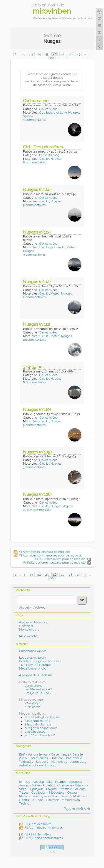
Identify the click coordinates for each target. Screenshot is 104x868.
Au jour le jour (38, 755)
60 (52, 58)
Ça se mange (60, 755)
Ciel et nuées (48, 109)
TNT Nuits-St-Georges (35, 665)
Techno (24, 804)
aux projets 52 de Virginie (42, 717)
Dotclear (57, 758)
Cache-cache (36, 101)
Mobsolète (57, 793)
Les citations (33, 686)
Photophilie (74, 758)
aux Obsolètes (35, 732)
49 (78, 54)
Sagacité (42, 762)
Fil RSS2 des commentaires (44, 838)
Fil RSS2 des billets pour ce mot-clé (60, 559)
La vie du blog (49, 155)
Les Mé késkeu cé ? (38, 689)
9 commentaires (34, 255)
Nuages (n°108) (37, 494)
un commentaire (35, 340)
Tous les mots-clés (77, 809)
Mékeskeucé (71, 800)
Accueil (24, 608)
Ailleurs (80, 789)
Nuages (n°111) (36, 324)
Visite (23, 789)
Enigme (51, 789)
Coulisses (76, 782)
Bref (22, 755)
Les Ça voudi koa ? (38, 693)
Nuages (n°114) (37, 190)
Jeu (28, 782)
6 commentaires (34, 162)
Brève (36, 785)
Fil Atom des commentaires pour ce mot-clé (50, 556)
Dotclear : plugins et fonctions (40, 661)
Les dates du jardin (32, 658)
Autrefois (26, 765)
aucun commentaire (37, 510)
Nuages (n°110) (37, 410)
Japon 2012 (78, 762)
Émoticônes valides (33, 651)
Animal (24, 785)
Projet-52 (49, 785)
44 (39, 54)
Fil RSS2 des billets (38, 834)
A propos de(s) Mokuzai (36, 675)
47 (63, 54)
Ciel (42, 159)
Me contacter (29, 636)
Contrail (25, 800)
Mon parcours (29, 630)
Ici (57, 113)
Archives (39, 608)
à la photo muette (37, 721)
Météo (71, 247)
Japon (66, 796)
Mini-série (65, 785)
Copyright (26, 626)
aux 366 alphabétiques (41, 728)
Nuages (74, 113)
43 (31, 54)
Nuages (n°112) (37, 282)
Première (66, 789)
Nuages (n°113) (37, 232)
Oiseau (72, 793)
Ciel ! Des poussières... (44, 147)
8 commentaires (34, 382)
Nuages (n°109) (37, 452)
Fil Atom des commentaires (44, 828)
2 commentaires (34, 297)
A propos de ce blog (34, 622)
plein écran (32, 707)
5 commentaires (34, 205)
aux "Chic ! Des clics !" (40, 735)
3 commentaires (34, 120)
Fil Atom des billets (38, 824)
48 (71, 54)
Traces (24, 793)
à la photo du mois (38, 724)
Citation (81, 785)
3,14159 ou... (34, 367)
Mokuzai (79, 796)
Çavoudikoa (50, 796)
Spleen (28, 116)
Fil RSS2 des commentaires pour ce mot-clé (54, 563)
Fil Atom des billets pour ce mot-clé (44, 552)
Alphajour (36, 789)
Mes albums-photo (33, 669)
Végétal (68, 506)
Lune (63, 113)
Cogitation (47, 113)
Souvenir (53, 800)
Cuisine (38, 800)
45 (47, 54)
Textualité (26, 762)
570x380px (33, 703)
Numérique (59, 762)
